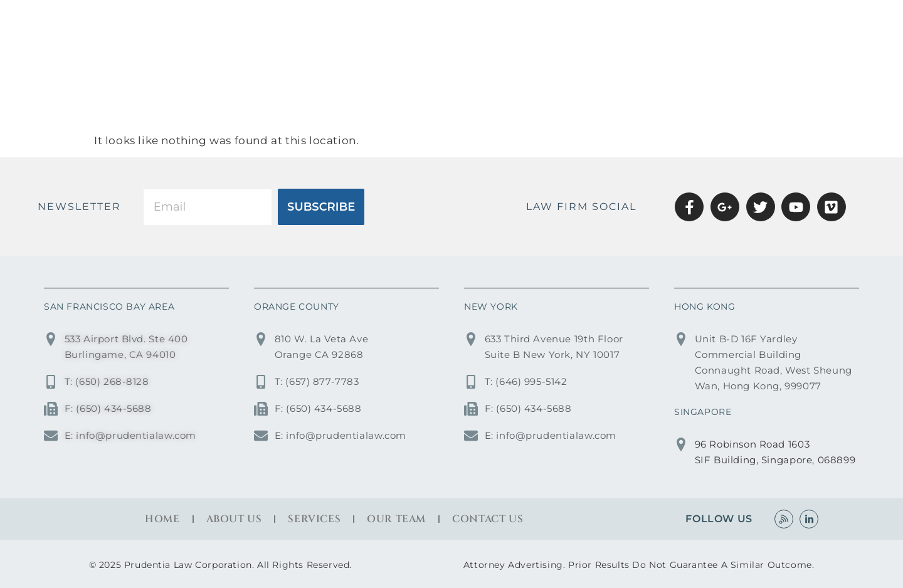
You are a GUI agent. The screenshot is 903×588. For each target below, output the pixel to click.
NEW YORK (491, 307)
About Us (563, 23)
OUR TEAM (730, 23)
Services (646, 23)
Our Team (396, 519)
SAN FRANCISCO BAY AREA (109, 307)
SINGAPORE (703, 412)
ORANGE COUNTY (297, 307)
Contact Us (826, 23)
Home (489, 23)
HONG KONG (705, 307)
